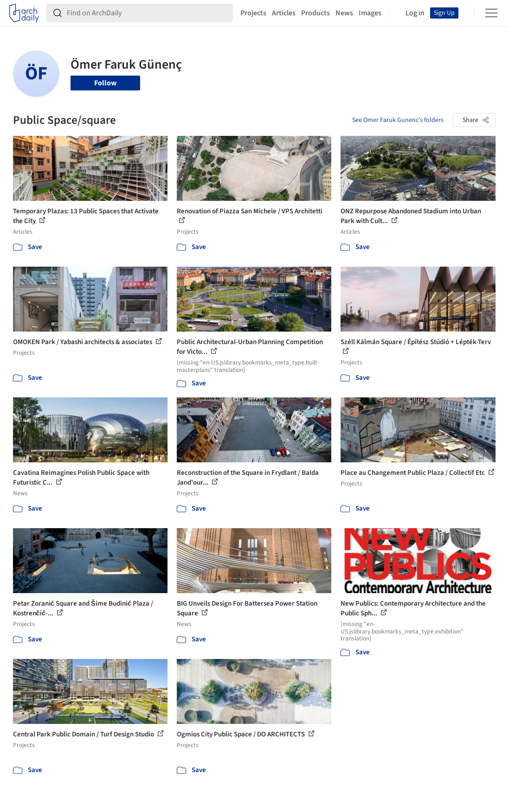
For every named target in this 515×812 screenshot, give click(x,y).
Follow (105, 83)
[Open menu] (491, 13)
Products (315, 13)
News (344, 13)
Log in (415, 13)
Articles (284, 13)
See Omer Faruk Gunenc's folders (398, 120)
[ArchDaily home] (24, 13)
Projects (253, 13)
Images (370, 13)
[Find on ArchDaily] (147, 13)
